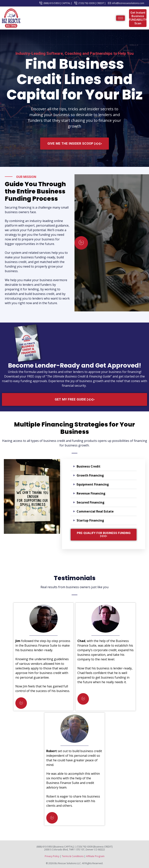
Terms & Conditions (73, 856)
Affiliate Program (95, 856)
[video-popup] (81, 243)
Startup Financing (90, 520)
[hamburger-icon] (120, 18)
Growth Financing (90, 475)
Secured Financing (91, 502)
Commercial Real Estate (95, 511)
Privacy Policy (52, 856)
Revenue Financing (91, 493)
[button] (104, 466)
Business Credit (89, 466)
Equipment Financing (93, 484)
